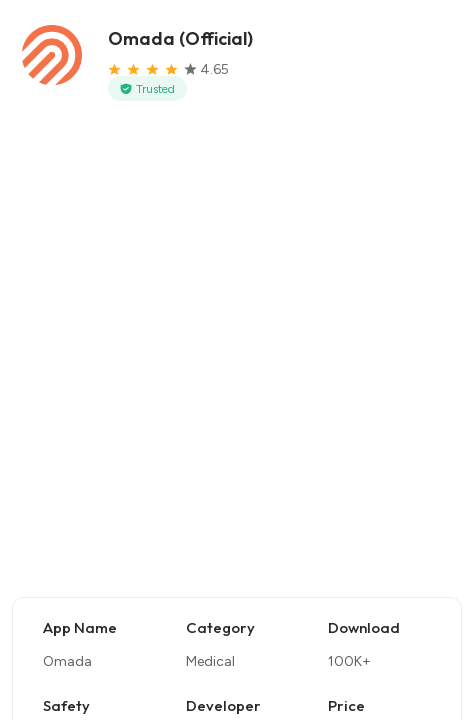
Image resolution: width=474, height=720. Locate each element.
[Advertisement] (237, 358)
